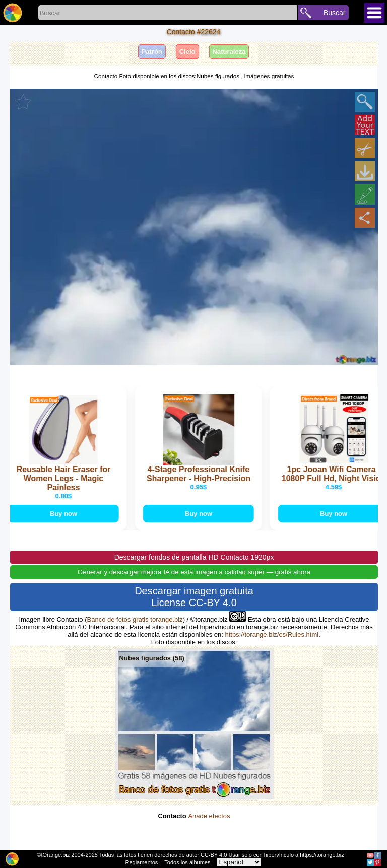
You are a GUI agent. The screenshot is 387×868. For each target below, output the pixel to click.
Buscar (335, 13)
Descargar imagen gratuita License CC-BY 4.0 (194, 597)
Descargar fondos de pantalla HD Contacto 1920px (194, 557)
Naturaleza (229, 52)
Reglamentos (141, 862)
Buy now (64, 514)
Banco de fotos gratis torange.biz (135, 619)
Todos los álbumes (187, 862)
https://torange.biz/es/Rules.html (272, 635)
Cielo (187, 52)
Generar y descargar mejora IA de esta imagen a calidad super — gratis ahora (194, 572)
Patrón (152, 52)
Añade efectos (209, 816)
